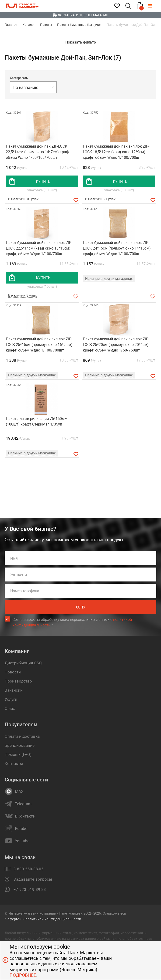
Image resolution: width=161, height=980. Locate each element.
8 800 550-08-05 (29, 869)
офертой (14, 919)
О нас (10, 708)
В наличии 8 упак (22, 295)
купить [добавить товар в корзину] (43, 181)
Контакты (14, 763)
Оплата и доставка (22, 736)
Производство (18, 681)
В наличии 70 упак (23, 199)
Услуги (11, 699)
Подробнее (23, 975)
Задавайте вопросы (33, 879)
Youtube (22, 841)
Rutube (21, 828)
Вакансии (14, 690)
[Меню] (154, 6)
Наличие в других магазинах (109, 278)
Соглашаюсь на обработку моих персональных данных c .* (72, 622)
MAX (19, 791)
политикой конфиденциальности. (54, 919)
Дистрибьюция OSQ (23, 663)
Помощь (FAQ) (18, 754)
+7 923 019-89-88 (30, 889)
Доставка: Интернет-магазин (80, 15)
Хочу (80, 607)
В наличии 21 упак (100, 199)
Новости (13, 672)
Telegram (23, 804)
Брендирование (20, 745)
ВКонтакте (25, 816)
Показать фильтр (81, 42)
